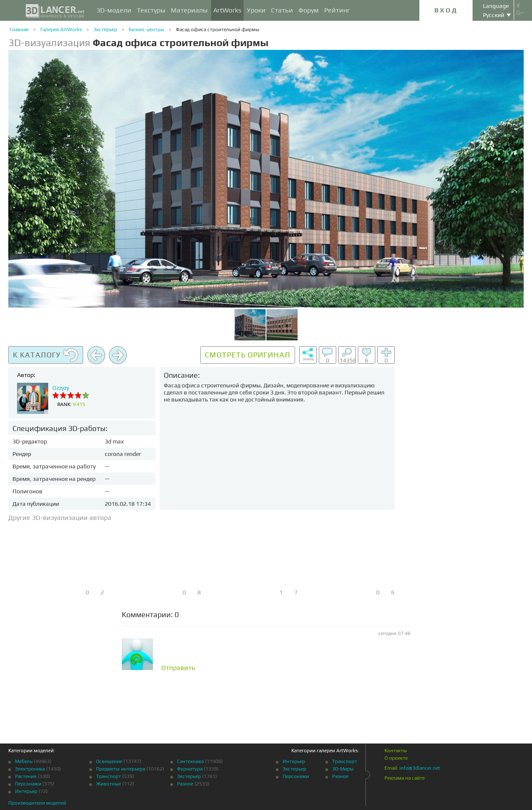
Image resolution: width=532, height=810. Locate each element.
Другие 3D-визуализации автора (60, 518)
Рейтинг (337, 10)
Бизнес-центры (147, 30)
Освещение (109, 761)
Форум (309, 10)
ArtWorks (227, 10)
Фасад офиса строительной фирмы (218, 30)
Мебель (24, 761)
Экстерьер (105, 30)
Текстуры (151, 10)
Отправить (178, 668)
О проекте (396, 758)
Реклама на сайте (405, 778)
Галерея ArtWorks (61, 30)
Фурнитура (190, 769)
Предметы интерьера (121, 769)
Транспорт (108, 776)
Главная (19, 30)
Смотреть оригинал (248, 355)
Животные (108, 784)
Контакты (396, 751)
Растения (26, 776)
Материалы (189, 10)
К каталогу (46, 355)
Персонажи (28, 784)
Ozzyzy (61, 388)
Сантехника (190, 761)
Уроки (256, 10)
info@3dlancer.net (420, 768)
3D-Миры (343, 769)
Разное (185, 784)
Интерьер (26, 791)
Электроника (30, 769)
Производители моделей (37, 803)
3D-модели (114, 10)
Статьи (282, 10)
